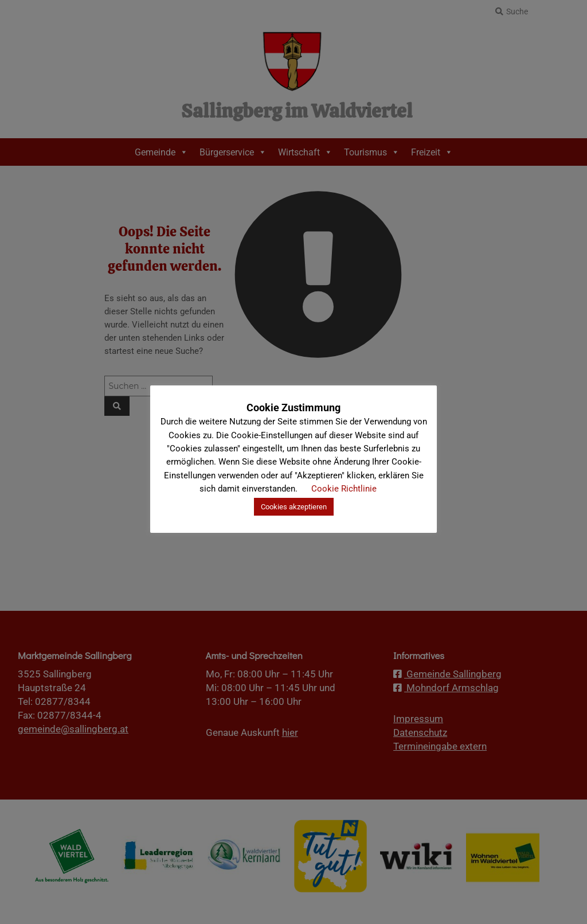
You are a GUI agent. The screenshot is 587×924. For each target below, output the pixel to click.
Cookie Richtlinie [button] (344, 489)
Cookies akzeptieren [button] (294, 507)
